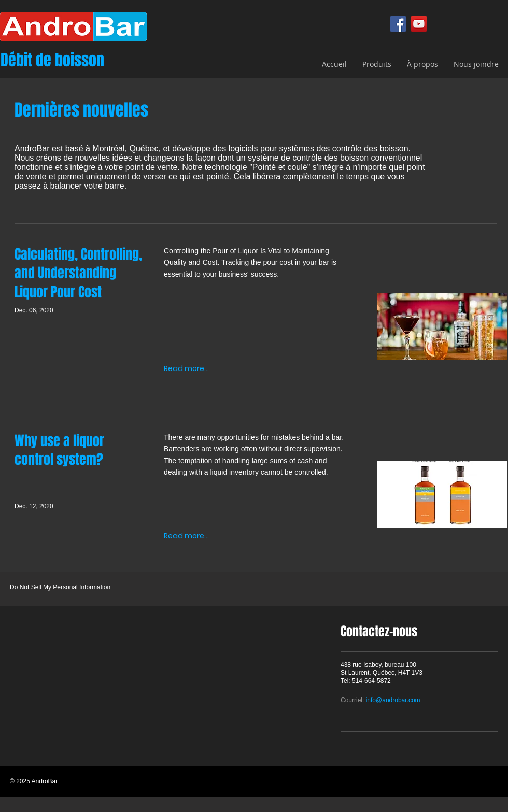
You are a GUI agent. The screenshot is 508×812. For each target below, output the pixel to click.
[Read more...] (186, 369)
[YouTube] (419, 24)
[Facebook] (398, 24)
